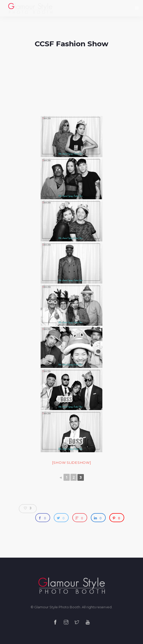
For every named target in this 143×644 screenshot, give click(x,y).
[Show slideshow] (72, 462)
